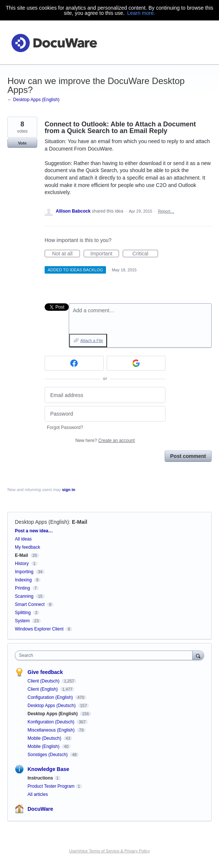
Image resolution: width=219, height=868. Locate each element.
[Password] (105, 414)
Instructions (40, 778)
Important (105, 254)
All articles (38, 794)
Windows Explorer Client (39, 629)
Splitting (23, 613)
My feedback (28, 547)
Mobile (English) (44, 746)
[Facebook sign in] (74, 363)
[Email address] (105, 395)
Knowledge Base (48, 769)
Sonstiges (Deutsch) (48, 755)
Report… (166, 211)
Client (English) (43, 689)
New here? (105, 441)
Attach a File (92, 341)
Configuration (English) (51, 697)
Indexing (23, 580)
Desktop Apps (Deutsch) (52, 706)
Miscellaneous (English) (52, 730)
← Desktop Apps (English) (33, 100)
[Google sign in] (136, 363)
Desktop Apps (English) (42, 522)
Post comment (188, 456)
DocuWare (40, 809)
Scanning (24, 596)
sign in (69, 490)
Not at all (66, 254)
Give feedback (45, 672)
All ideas (23, 539)
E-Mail (79, 522)
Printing (22, 588)
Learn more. (141, 13)
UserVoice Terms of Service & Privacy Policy (109, 851)
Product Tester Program (51, 786)
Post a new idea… (34, 531)
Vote (22, 143)
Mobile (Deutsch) (45, 738)
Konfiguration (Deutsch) (51, 722)
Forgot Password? (65, 427)
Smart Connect (30, 604)
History (22, 564)
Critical (145, 254)
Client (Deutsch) (44, 681)
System (22, 621)
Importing (24, 572)
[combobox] (105, 655)
